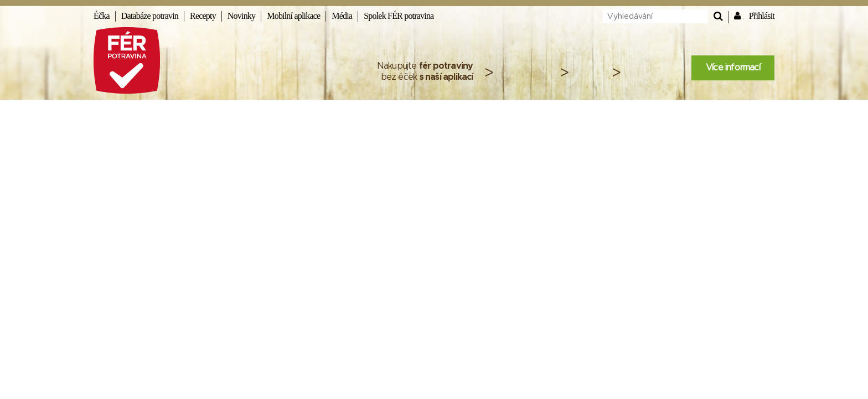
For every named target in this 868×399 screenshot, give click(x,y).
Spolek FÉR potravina (399, 16)
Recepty (203, 16)
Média (342, 16)
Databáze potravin (150, 16)
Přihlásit (762, 16)
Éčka (102, 16)
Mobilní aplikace (293, 16)
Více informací (733, 68)
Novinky (241, 16)
